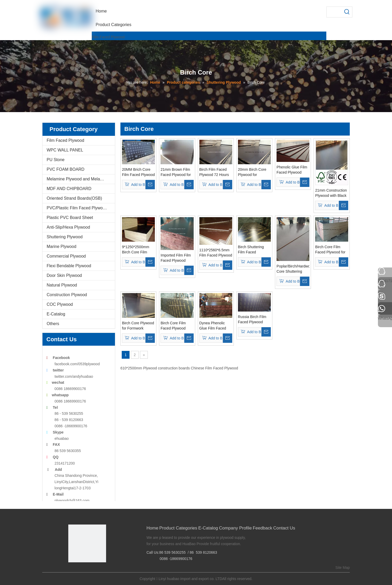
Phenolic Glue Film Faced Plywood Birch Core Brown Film (292, 170)
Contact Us (284, 528)
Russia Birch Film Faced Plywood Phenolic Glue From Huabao (254, 320)
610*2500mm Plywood (139, 368)
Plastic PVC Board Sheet (70, 218)
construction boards (174, 368)
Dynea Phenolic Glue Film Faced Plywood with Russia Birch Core (214, 326)
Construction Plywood (67, 295)
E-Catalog (56, 314)
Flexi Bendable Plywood (69, 266)
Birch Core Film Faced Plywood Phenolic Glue (173, 326)
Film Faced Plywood (108, 37)
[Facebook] (72, 571)
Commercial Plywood (66, 256)
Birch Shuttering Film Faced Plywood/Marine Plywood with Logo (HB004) (253, 250)
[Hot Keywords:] (347, 12)
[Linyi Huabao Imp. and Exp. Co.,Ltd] (87, 543)
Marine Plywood (62, 246)
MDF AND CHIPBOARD (69, 189)
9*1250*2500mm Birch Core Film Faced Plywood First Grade (136, 250)
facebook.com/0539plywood (77, 364)
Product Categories (178, 528)
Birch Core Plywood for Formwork (138, 326)
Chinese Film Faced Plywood (214, 368)
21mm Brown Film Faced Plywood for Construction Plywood (176, 172)
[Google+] (80, 571)
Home (152, 528)
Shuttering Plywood (65, 237)
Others (53, 324)
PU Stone (56, 160)
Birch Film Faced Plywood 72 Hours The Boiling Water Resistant (214, 172)
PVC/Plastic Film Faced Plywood (77, 208)
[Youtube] (96, 571)
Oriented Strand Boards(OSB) (74, 198)
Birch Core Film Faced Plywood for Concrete (330, 250)
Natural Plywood (62, 285)
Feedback (263, 528)
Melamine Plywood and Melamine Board (81, 179)
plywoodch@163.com (72, 501)
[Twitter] (88, 571)
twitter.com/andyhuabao (74, 376)
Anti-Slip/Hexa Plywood (68, 227)
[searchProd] (334, 12)
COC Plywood (60, 304)
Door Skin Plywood (64, 275)
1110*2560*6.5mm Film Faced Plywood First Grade (216, 253)
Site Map (343, 568)
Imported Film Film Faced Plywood (176, 258)
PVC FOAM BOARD (66, 169)
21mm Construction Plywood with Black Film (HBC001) (331, 193)
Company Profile (235, 528)
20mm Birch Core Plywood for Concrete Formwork (254, 172)
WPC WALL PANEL (65, 150)
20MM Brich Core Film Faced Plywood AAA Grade (138, 172)
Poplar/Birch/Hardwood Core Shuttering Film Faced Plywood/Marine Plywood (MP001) (293, 269)
